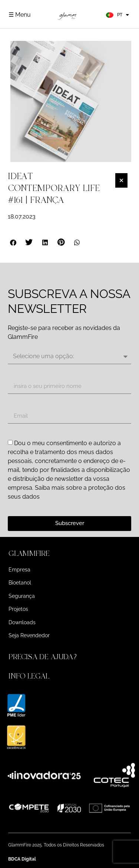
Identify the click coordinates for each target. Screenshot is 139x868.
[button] (14, 242)
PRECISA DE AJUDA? (44, 657)
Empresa (19, 570)
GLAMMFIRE (29, 553)
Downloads (22, 622)
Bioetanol (20, 583)
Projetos (18, 609)
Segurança (22, 596)
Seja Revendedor (29, 635)
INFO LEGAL (29, 676)
